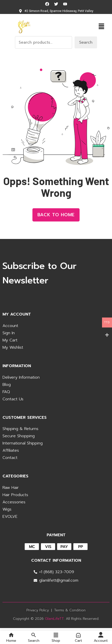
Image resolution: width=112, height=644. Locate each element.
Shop (56, 637)
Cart (78, 637)
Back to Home (56, 215)
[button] (101, 26)
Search (86, 42)
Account (101, 637)
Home (11, 637)
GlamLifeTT (54, 619)
